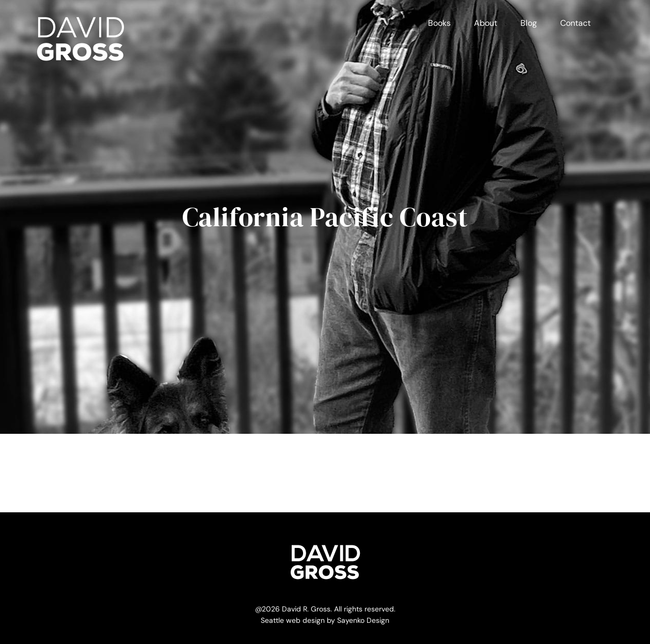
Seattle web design (293, 620)
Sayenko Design (363, 620)
